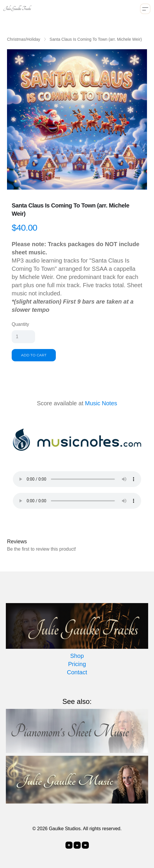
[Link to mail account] (77, 845)
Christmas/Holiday (24, 39)
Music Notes (101, 403)
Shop (77, 656)
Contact (77, 672)
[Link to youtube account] (85, 845)
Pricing (77, 664)
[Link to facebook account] (69, 845)
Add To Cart (34, 355)
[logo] (17, 9)
